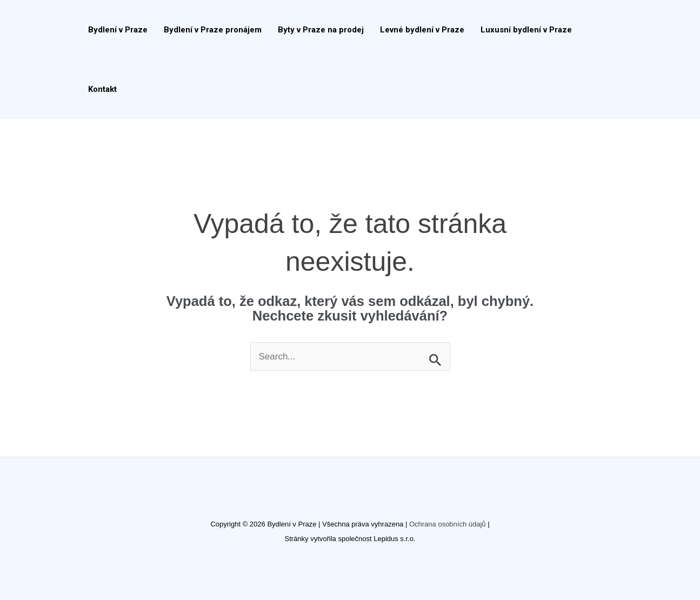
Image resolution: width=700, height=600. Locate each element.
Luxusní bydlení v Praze (526, 30)
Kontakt (102, 89)
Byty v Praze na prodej (321, 30)
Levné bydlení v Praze (422, 30)
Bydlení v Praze (118, 30)
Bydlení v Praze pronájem (213, 30)
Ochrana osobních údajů (448, 524)
